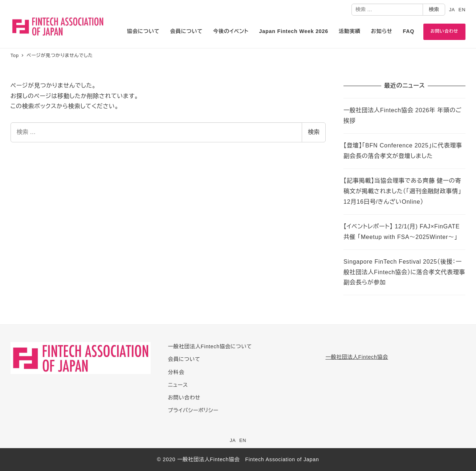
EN (462, 10)
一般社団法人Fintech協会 (357, 357)
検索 (434, 9)
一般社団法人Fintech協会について (210, 346)
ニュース (178, 385)
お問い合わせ (184, 398)
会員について (184, 359)
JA (452, 10)
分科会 (176, 372)
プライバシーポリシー (193, 410)
